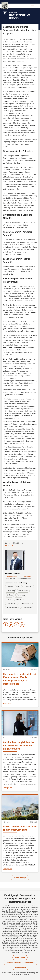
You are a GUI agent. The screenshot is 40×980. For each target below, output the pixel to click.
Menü (35, 6)
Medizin (9, 599)
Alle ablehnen (20, 957)
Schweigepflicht (26, 603)
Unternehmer (27, 608)
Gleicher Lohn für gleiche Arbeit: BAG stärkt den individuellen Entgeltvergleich (19, 746)
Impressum (25, 974)
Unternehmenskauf (13, 608)
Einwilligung (11, 591)
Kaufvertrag (21, 595)
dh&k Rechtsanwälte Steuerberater (18, 576)
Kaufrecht (10, 595)
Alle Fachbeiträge (20, 878)
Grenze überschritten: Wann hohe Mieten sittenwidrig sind (20, 828)
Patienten (19, 599)
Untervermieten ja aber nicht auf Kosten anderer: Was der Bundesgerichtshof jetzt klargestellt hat (20, 679)
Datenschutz (28, 587)
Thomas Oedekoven (12, 574)
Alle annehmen (21, 968)
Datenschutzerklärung (28, 973)
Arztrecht (10, 587)
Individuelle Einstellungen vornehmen (20, 963)
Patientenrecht (12, 603)
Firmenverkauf (23, 591)
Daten (18, 587)
